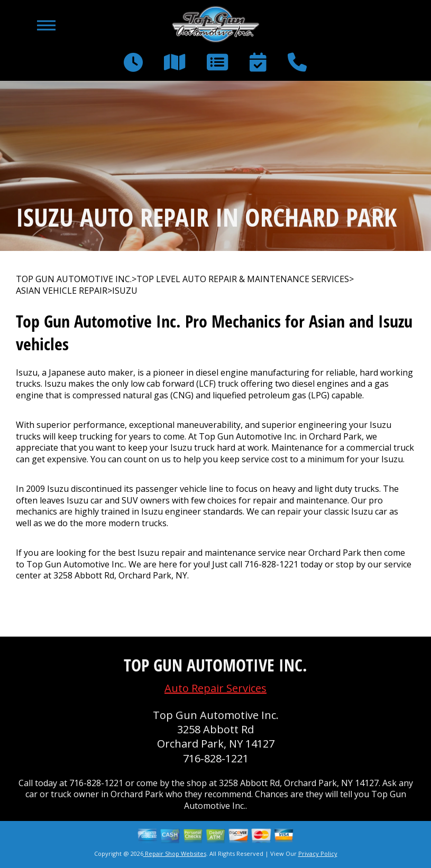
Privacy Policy (318, 853)
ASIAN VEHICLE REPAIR (62, 291)
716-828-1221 (271, 564)
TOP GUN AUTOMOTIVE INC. (74, 279)
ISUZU (125, 291)
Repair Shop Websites (175, 853)
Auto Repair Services (215, 688)
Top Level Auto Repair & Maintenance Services (243, 279)
